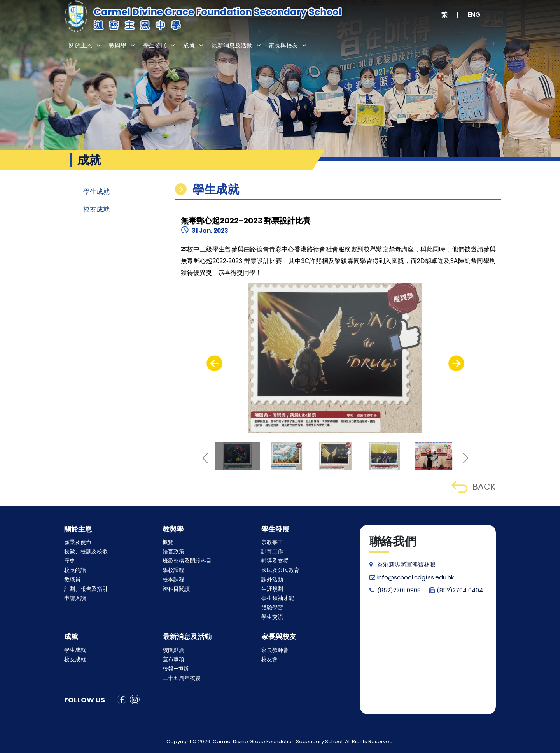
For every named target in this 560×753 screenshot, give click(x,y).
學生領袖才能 (278, 598)
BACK (473, 487)
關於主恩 (82, 47)
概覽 (168, 542)
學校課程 (173, 570)
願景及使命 (78, 542)
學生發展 (160, 47)
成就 (196, 47)
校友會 (269, 659)
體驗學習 (272, 607)
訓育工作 (272, 551)
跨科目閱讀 (176, 589)
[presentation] (214, 363)
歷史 (70, 561)
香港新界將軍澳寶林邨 (402, 564)
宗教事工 (272, 542)
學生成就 (96, 191)
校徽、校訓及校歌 (86, 551)
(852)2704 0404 (456, 590)
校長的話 (75, 570)
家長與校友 (297, 47)
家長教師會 (275, 650)
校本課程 (173, 579)
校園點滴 (173, 650)
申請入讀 (75, 598)
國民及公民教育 (280, 570)
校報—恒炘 (176, 669)
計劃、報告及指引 (86, 589)
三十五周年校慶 (182, 678)
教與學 (121, 47)
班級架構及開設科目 (187, 561)
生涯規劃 (272, 589)
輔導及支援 (275, 561)
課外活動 (272, 579)
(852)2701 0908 (395, 590)
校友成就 (96, 209)
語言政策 (173, 551)
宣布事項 (173, 659)
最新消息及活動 (242, 47)
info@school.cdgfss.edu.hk (412, 577)
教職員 (72, 579)
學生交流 (272, 617)
